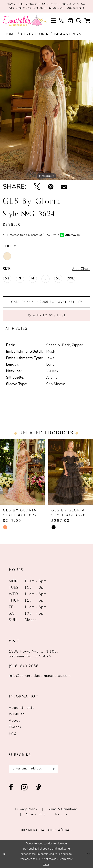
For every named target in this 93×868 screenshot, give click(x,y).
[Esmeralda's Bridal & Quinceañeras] (25, 21)
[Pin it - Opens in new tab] (51, 187)
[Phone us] (62, 21)
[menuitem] (53, 21)
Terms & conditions (62, 809)
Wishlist (16, 714)
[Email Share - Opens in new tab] (64, 187)
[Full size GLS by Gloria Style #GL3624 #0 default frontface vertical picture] (46, 110)
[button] (53, 21)
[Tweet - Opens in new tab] (37, 187)
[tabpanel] (46, 110)
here (46, 864)
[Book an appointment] (70, 21)
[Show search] (79, 21)
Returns (61, 815)
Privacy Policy (26, 809)
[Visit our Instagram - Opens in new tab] (25, 788)
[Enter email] (33, 769)
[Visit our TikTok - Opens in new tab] (38, 788)
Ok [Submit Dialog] (88, 854)
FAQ (13, 734)
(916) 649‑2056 (24, 666)
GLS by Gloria (35, 34)
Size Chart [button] (81, 269)
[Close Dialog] (5, 854)
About (14, 721)
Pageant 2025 (67, 34)
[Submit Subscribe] (53, 769)
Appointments (22, 708)
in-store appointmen (63, 8)
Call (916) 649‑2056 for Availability (47, 302)
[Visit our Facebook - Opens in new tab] (11, 788)
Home (10, 34)
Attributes (16, 329)
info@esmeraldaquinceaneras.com (40, 676)
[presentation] (22, 472)
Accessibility (36, 815)
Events (15, 727)
